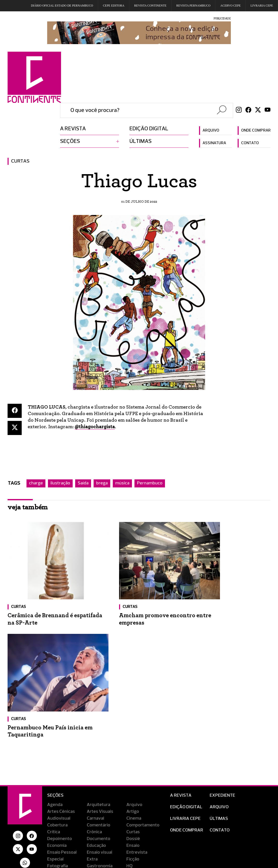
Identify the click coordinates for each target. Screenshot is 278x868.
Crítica (54, 705)
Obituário (56, 766)
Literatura (97, 753)
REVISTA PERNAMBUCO (193, 6)
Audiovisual (59, 691)
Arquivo (211, 131)
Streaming (137, 780)
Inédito (133, 746)
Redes (53, 773)
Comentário (99, 698)
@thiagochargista (96, 427)
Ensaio (133, 719)
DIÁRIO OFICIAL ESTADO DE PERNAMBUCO (62, 6)
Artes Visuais (100, 685)
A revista (73, 129)
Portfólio (135, 766)
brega (102, 483)
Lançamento (60, 753)
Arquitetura (99, 678)
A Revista (181, 668)
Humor (54, 746)
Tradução (96, 787)
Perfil (92, 766)
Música (54, 759)
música (122, 483)
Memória (135, 753)
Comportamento (143, 698)
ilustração (60, 483)
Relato (93, 773)
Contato (250, 143)
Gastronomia (100, 739)
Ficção (133, 732)
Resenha (56, 780)
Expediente (222, 668)
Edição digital (149, 129)
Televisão (57, 787)
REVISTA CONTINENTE (150, 6)
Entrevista (137, 725)
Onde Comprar (187, 703)
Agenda (55, 678)
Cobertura (57, 698)
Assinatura (214, 143)
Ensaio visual (100, 725)
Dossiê (133, 712)
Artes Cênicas (61, 685)
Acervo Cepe (230, 6)
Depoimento (60, 712)
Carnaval (95, 691)
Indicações (97, 746)
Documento (99, 712)
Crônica (94, 705)
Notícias (95, 759)
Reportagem (139, 773)
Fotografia (58, 739)
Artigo (133, 685)
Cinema (134, 691)
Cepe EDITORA (114, 6)
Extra (92, 732)
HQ (129, 739)
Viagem (55, 793)
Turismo (135, 787)
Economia (57, 719)
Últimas (141, 141)
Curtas (20, 161)
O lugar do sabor (142, 759)
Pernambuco (150, 483)
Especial (55, 732)
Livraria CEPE (262, 6)
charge (36, 483)
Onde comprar (256, 131)
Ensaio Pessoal (62, 725)
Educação (96, 719)
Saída (83, 483)
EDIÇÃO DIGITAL (186, 680)
